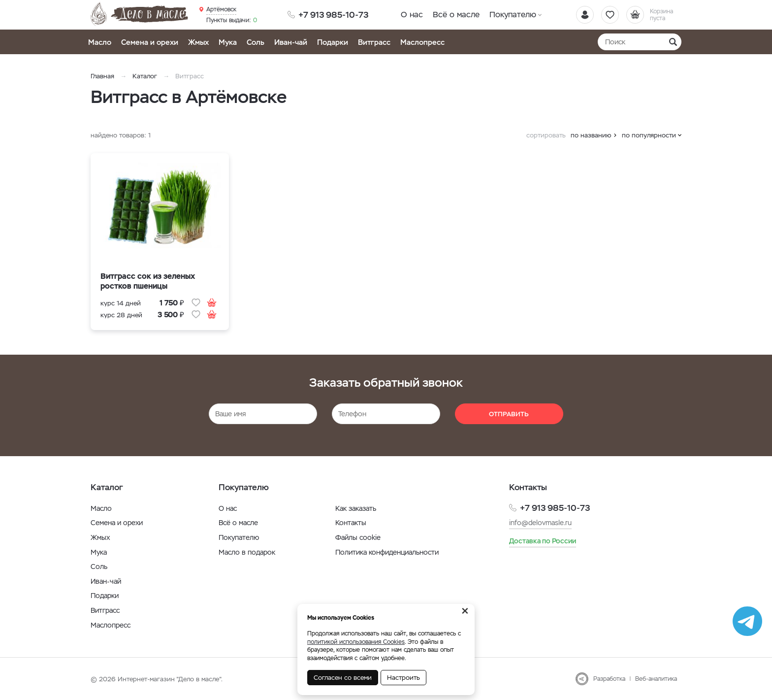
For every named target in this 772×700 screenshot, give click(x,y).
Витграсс (374, 42)
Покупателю (513, 15)
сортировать (546, 135)
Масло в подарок (247, 552)
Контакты (351, 523)
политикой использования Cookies (356, 642)
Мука (228, 42)
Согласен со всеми (343, 678)
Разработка (609, 679)
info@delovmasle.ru (540, 523)
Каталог (145, 76)
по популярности (649, 135)
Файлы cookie (358, 537)
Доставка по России (543, 541)
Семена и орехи (150, 42)
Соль (256, 42)
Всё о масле (456, 15)
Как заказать (356, 508)
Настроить (403, 678)
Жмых (198, 42)
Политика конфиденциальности (387, 552)
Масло (100, 42)
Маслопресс (422, 42)
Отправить (509, 414)
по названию (591, 135)
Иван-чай (291, 42)
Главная (102, 76)
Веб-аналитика (656, 679)
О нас (412, 15)
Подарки (333, 42)
